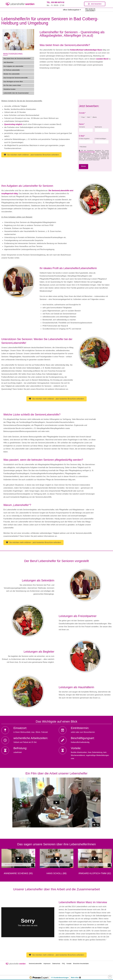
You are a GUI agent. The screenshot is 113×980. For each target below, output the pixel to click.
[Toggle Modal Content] (95, 4)
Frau (83, 117)
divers (95, 117)
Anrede (82, 113)
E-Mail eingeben (84, 139)
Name (82, 124)
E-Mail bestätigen (100, 139)
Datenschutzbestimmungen (87, 152)
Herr (89, 117)
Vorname (82, 127)
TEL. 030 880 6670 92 (55, 2)
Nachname (98, 127)
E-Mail (82, 136)
